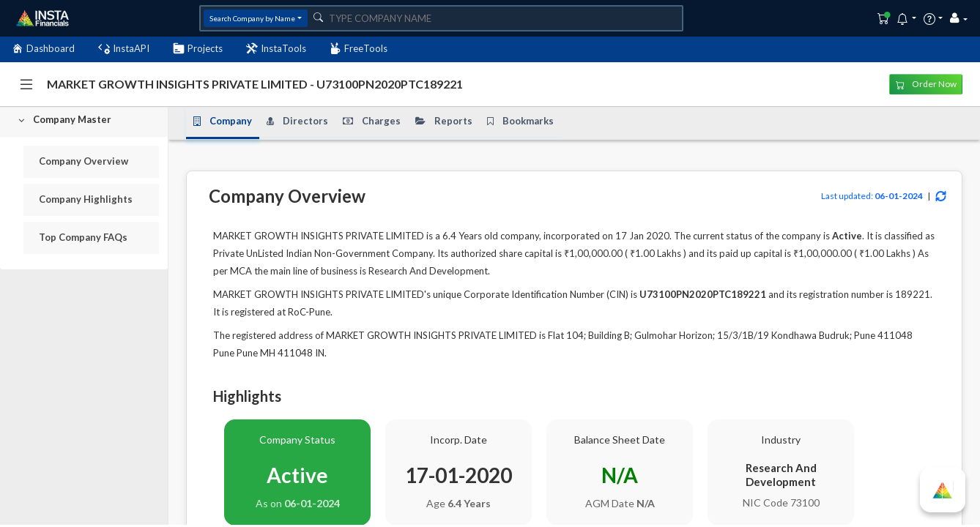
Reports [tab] (444, 121)
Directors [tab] (297, 121)
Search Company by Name (252, 18)
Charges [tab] (372, 121)
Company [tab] (223, 121)
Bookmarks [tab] (520, 121)
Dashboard (43, 49)
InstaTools (276, 49)
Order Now (926, 84)
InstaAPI (124, 49)
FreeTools (359, 49)
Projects (198, 49)
